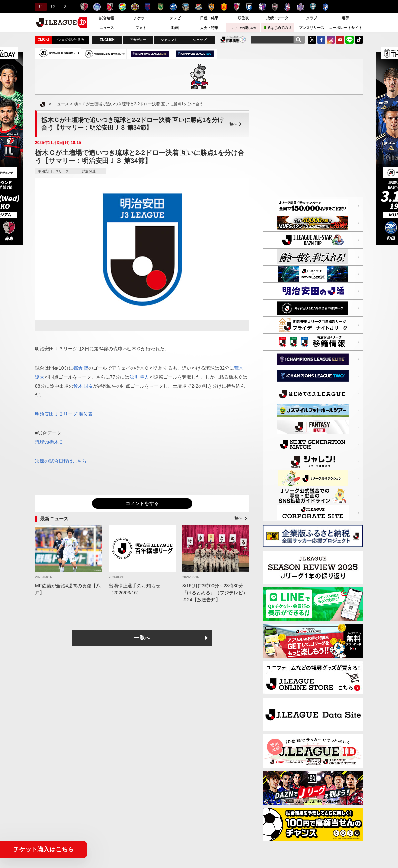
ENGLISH (107, 40)
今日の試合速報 (71, 40)
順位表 (243, 18)
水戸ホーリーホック (97, 7)
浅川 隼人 (139, 377)
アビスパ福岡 (313, 7)
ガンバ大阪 (249, 7)
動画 (175, 28)
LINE (350, 40)
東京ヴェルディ (160, 7)
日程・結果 (209, 18)
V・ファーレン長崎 (326, 7)
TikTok (359, 40)
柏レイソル (135, 7)
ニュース (107, 28)
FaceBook (321, 40)
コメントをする (142, 503)
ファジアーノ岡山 (287, 7)
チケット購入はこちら (43, 849)
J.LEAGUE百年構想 (233, 40)
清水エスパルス (211, 7)
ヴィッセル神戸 (275, 7)
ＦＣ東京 (148, 7)
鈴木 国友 (83, 386)
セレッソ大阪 (262, 7)
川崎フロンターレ (186, 7)
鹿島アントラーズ (84, 7)
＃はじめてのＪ (278, 28)
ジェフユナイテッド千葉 (122, 7)
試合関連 (89, 171)
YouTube (340, 40)
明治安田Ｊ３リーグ (54, 171)
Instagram (331, 40)
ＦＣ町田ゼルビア (173, 7)
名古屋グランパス (224, 7)
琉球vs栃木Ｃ (49, 442)
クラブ (312, 18)
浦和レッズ (110, 7)
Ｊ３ (63, 7)
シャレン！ (169, 40)
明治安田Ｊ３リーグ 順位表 (64, 414)
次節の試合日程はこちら (61, 461)
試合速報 (107, 18)
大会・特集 (209, 28)
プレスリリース (312, 28)
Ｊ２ (52, 7)
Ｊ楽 (243, 28)
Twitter (312, 40)
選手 (345, 18)
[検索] (298, 40)
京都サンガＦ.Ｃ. (237, 7)
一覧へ (234, 124)
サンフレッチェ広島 (300, 7)
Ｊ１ (40, 7)
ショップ (200, 40)
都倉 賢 (81, 368)
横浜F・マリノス (198, 7)
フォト (141, 28)
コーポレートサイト (346, 28)
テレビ (175, 18)
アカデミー (138, 40)
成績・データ (277, 18)
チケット (141, 18)
